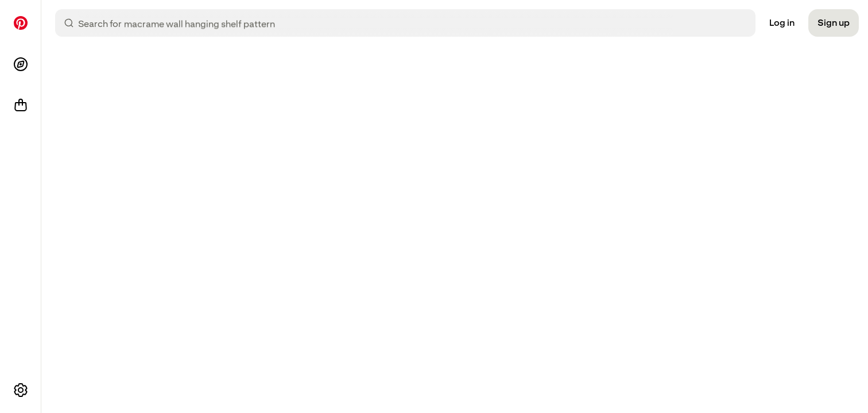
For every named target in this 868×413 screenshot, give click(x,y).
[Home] (21, 23)
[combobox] (414, 23)
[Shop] (21, 106)
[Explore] (21, 64)
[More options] (21, 390)
